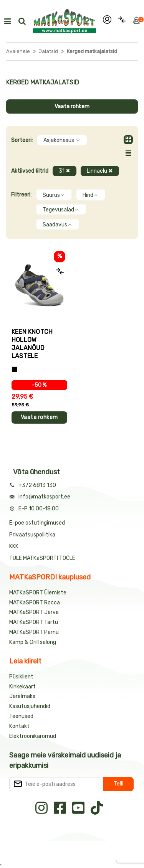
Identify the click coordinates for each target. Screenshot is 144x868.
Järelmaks (22, 696)
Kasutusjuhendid (30, 706)
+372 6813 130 (37, 485)
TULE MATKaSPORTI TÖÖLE (42, 558)
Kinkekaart (22, 687)
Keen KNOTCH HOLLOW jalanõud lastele (32, 344)
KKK (14, 546)
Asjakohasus (62, 140)
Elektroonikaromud (33, 736)
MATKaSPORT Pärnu (35, 632)
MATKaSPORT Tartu (34, 622)
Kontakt (19, 726)
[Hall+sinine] (14, 369)
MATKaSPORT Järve (34, 612)
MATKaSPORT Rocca (35, 603)
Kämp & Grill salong (33, 642)
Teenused (21, 716)
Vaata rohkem (72, 106)
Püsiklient (21, 677)
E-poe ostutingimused (37, 523)
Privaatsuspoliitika (32, 535)
